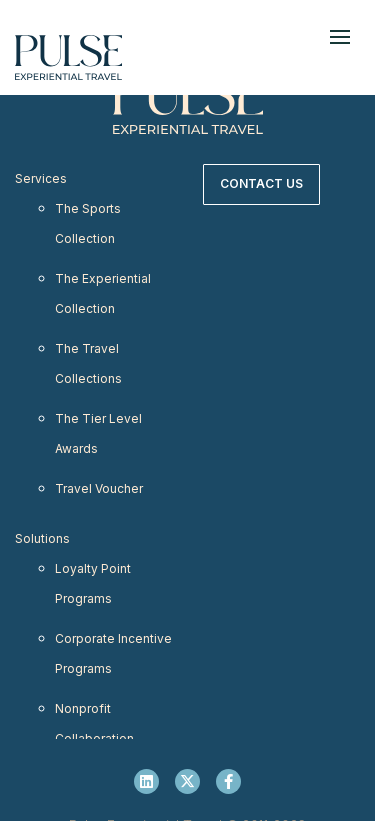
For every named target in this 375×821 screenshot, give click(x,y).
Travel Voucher (99, 488)
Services (41, 178)
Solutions (42, 538)
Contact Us (261, 183)
